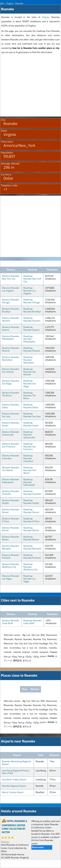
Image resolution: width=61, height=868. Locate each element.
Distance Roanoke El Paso (11, 520)
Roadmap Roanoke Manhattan (29, 360)
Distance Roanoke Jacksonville (11, 433)
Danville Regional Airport (14, 786)
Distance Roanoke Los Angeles (11, 289)
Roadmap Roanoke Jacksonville (29, 435)
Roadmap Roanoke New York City (32, 279)
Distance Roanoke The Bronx (11, 394)
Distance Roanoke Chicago (11, 301)
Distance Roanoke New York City (11, 277)
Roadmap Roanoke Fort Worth (30, 470)
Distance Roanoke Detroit (11, 529)
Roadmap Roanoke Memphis (32, 547)
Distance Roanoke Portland (11, 556)
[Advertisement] (30, 86)
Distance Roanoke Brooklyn (11, 310)
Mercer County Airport (13, 792)
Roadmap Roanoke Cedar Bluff (32, 622)
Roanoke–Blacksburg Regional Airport (17, 763)
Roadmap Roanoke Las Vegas (30, 579)
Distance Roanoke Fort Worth (11, 469)
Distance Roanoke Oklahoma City (11, 566)
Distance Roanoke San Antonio (11, 370)
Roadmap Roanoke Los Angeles (30, 291)
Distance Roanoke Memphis (11, 547)
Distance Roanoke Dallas (11, 406)
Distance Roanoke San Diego (11, 382)
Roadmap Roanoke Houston (32, 319)
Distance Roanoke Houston (11, 319)
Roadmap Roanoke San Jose (32, 415)
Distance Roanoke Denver (11, 511)
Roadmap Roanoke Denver (31, 511)
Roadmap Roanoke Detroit (31, 529)
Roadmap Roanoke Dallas (31, 406)
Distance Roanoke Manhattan (11, 359)
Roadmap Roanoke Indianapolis (29, 482)
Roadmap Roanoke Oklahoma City (30, 567)
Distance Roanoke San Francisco (11, 445)
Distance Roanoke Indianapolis (11, 481)
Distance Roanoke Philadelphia (11, 338)
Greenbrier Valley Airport (14, 780)
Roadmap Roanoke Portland (32, 556)
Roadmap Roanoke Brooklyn (32, 310)
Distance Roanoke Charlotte (11, 493)
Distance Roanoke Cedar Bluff (11, 622)
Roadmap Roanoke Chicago (32, 301)
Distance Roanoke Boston (11, 538)
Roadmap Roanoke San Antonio (30, 372)
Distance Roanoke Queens (11, 329)
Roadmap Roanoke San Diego (30, 384)
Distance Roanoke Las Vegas (11, 577)
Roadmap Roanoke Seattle (31, 502)
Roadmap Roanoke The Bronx (30, 396)
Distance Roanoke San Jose (11, 415)
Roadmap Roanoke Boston (31, 538)
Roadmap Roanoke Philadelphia (29, 339)
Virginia (46, 17)
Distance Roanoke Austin (11, 424)
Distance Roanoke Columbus (11, 457)
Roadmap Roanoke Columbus (28, 458)
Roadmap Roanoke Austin (31, 424)
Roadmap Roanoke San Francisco (30, 447)
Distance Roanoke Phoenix (11, 349)
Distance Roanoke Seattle (11, 502)
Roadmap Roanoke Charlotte (32, 493)
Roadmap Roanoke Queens (31, 329)
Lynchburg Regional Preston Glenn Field (16, 772)
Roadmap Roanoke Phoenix (32, 349)
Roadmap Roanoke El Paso (31, 520)
